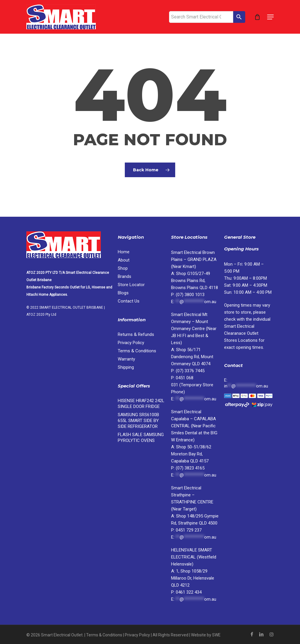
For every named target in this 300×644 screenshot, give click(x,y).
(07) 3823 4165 (190, 468)
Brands (125, 276)
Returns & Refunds (136, 334)
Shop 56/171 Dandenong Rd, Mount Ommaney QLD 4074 (192, 357)
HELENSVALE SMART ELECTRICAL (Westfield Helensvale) (194, 557)
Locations (241, 333)
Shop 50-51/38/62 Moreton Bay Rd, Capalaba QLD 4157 (191, 454)
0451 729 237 (189, 530)
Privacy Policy (131, 343)
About (124, 260)
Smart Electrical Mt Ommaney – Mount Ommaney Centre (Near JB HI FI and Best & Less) (194, 329)
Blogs (123, 293)
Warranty (126, 359)
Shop (123, 268)
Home (124, 252)
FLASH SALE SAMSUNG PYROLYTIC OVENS (141, 438)
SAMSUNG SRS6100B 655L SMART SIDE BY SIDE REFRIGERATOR (138, 421)
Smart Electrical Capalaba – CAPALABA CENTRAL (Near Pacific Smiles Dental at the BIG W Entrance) (194, 426)
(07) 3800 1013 (190, 295)
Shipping (126, 367)
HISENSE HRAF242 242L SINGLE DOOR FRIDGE (141, 404)
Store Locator (132, 285)
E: (246, 383)
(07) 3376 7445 (190, 371)
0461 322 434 (189, 592)
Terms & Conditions (137, 351)
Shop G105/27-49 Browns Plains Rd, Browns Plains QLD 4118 (195, 281)
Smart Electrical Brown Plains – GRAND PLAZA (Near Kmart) (194, 259)
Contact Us (129, 301)
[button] (270, 17)
